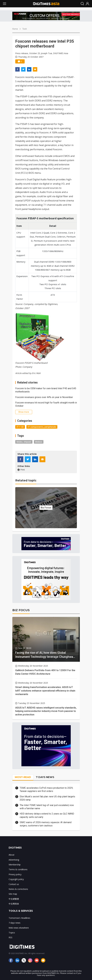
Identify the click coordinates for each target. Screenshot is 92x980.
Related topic (26, 480)
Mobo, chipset (24, 442)
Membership (15, 865)
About (12, 855)
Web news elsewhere (19, 928)
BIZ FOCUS (21, 610)
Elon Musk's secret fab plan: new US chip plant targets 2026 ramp (47, 798)
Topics (12, 933)
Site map (13, 894)
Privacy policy (15, 874)
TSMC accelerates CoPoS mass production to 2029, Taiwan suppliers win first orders (46, 789)
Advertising (14, 860)
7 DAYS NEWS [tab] (45, 777)
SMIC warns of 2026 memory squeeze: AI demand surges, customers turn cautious (46, 824)
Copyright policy (16, 879)
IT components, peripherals (42, 427)
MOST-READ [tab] (23, 777)
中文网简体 (14, 904)
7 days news (15, 923)
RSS (10, 937)
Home (15, 29)
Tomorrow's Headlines (19, 918)
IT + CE (20, 427)
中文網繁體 (14, 899)
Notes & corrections (18, 889)
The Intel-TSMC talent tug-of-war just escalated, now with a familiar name (47, 807)
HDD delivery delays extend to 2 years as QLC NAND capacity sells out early (47, 815)
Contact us (14, 884)
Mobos (39, 442)
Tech (25, 29)
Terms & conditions (18, 869)
